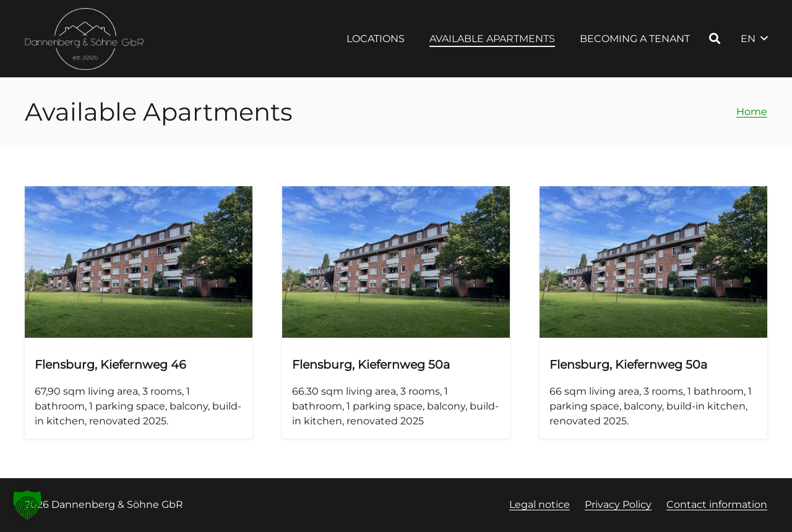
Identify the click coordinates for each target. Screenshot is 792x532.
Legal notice (540, 504)
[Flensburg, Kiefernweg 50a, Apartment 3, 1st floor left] (396, 312)
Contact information (717, 504)
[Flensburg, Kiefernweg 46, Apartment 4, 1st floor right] (139, 312)
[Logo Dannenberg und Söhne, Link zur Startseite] (85, 39)
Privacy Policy (618, 504)
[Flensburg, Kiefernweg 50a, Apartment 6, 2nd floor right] (653, 312)
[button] (715, 38)
